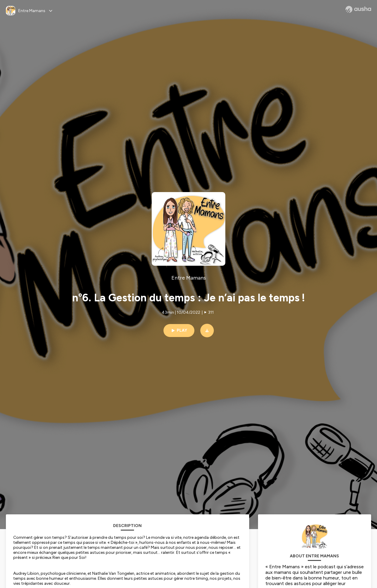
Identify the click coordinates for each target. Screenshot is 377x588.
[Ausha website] (358, 9)
